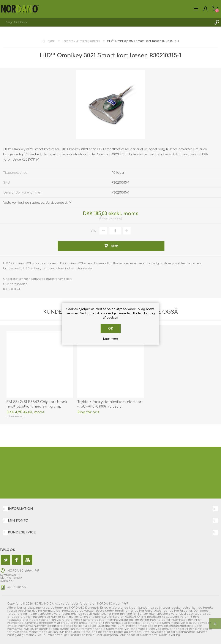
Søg (217, 22)
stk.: (93, 231)
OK (111, 329)
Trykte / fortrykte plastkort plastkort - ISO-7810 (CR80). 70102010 (110, 404)
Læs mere (111, 339)
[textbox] (106, 22)
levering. (174, 635)
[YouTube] (28, 560)
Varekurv (215, 9)
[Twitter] (6, 560)
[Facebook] (17, 560)
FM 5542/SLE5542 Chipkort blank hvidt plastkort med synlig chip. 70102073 (37, 406)
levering (115, 219)
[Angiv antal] (115, 231)
